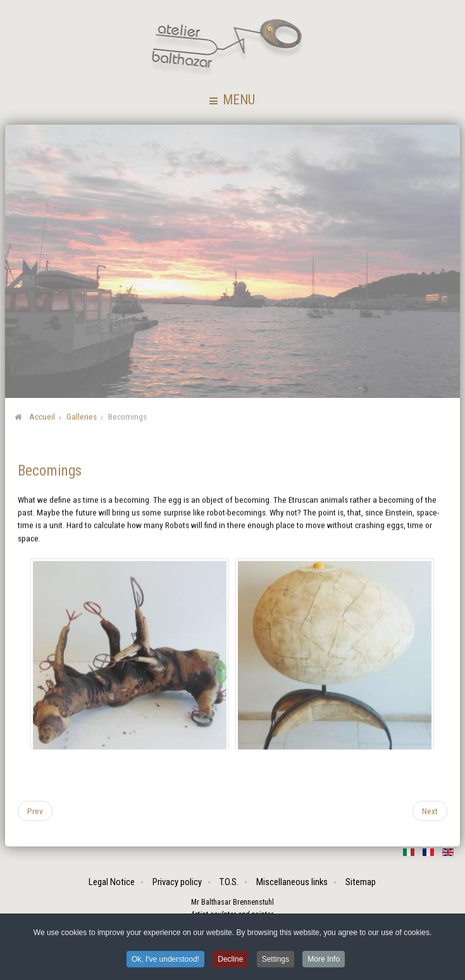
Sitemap (361, 882)
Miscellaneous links (293, 882)
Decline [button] (230, 960)
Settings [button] (276, 960)
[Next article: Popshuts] (430, 810)
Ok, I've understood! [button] (165, 960)
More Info (324, 960)
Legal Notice (112, 882)
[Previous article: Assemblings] (35, 810)
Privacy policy (178, 882)
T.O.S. (230, 882)
